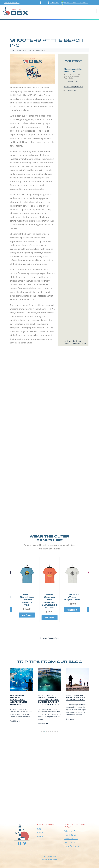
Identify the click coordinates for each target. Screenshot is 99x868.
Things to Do (70, 835)
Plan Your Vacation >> (12, 3)
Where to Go (70, 831)
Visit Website (71, 90)
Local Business (16, 50)
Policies (41, 836)
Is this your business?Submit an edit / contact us (75, 342)
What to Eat (70, 842)
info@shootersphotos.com (73, 87)
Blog (39, 829)
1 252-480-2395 (72, 81)
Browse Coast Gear (49, 638)
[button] (91, 594)
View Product (27, 615)
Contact (41, 832)
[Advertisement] (49, 379)
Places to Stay (71, 839)
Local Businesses (72, 846)
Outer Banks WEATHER (49, 804)
